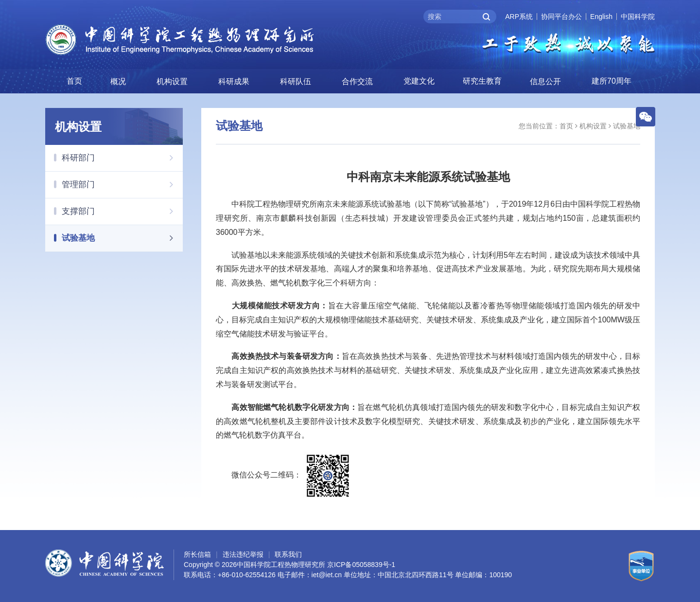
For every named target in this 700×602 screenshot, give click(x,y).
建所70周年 (612, 80)
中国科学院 (638, 17)
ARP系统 (519, 17)
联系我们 (288, 554)
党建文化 (419, 80)
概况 (118, 81)
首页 (74, 80)
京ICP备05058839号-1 (361, 565)
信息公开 (545, 81)
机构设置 (172, 81)
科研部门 (122, 157)
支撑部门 (122, 211)
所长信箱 (197, 554)
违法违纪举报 (243, 554)
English (601, 17)
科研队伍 (296, 81)
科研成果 (234, 81)
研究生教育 (482, 80)
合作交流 (357, 81)
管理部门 (122, 184)
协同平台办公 (561, 17)
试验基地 (122, 237)
